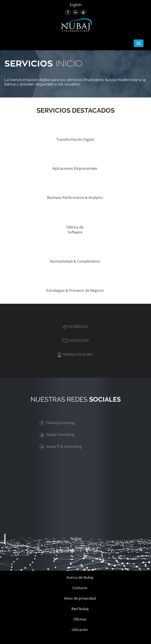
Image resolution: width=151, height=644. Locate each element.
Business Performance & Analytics (75, 198)
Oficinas (80, 619)
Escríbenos (75, 327)
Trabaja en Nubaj (75, 354)
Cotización (75, 340)
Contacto (80, 588)
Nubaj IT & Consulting (61, 446)
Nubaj (76, 538)
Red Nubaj (80, 609)
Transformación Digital (75, 139)
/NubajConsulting (58, 423)
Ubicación (80, 630)
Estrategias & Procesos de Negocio (75, 290)
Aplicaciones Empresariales (75, 168)
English (76, 5)
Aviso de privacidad (80, 598)
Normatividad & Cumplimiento (75, 261)
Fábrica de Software (75, 230)
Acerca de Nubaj (80, 577)
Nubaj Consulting (58, 434)
